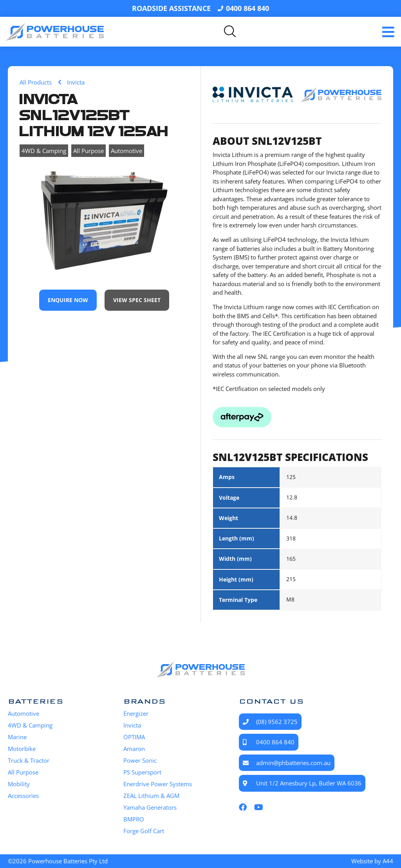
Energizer (136, 713)
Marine (17, 737)
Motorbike (22, 749)
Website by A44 (372, 861)
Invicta (132, 725)
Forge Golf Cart (144, 831)
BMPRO (134, 819)
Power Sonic (140, 760)
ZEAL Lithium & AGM (151, 796)
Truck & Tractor (29, 760)
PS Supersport (142, 772)
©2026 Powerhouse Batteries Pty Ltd (58, 861)
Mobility (19, 784)
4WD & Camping (44, 151)
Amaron (134, 749)
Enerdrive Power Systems (158, 784)
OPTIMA (134, 737)
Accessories (23, 796)
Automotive (126, 151)
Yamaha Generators (150, 807)
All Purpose (89, 151)
